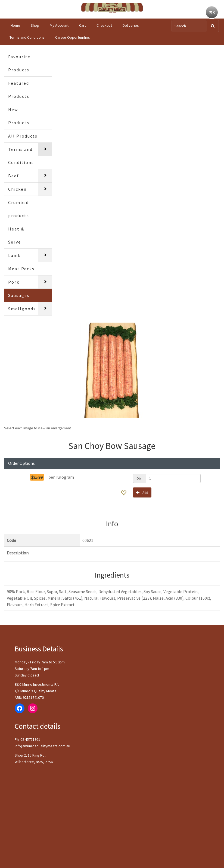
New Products (19, 116)
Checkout (104, 25)
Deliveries (131, 25)
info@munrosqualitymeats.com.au (42, 746)
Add (142, 492)
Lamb (15, 255)
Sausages (19, 295)
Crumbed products (19, 209)
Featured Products (19, 90)
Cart (83, 25)
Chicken (17, 189)
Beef (14, 176)
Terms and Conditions (27, 37)
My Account (59, 25)
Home (15, 25)
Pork (14, 282)
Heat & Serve (16, 235)
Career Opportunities (73, 37)
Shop (35, 25)
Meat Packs (21, 269)
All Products (23, 136)
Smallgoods (22, 309)
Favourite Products (19, 63)
